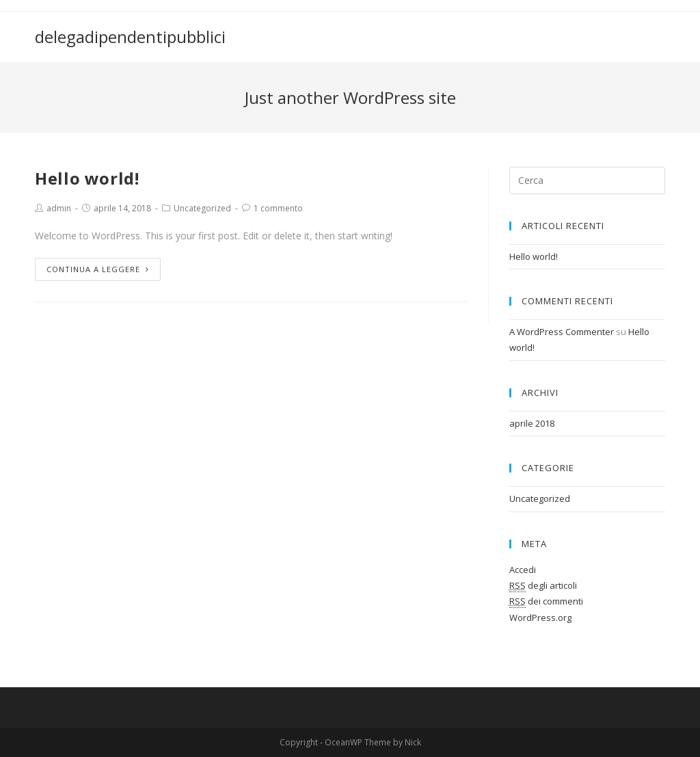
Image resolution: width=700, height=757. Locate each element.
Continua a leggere (98, 269)
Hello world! (87, 178)
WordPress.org (540, 617)
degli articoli (543, 586)
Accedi (523, 570)
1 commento (278, 208)
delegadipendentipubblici (130, 37)
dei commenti (546, 601)
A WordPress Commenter (562, 332)
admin (59, 208)
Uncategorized (202, 208)
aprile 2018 (532, 423)
